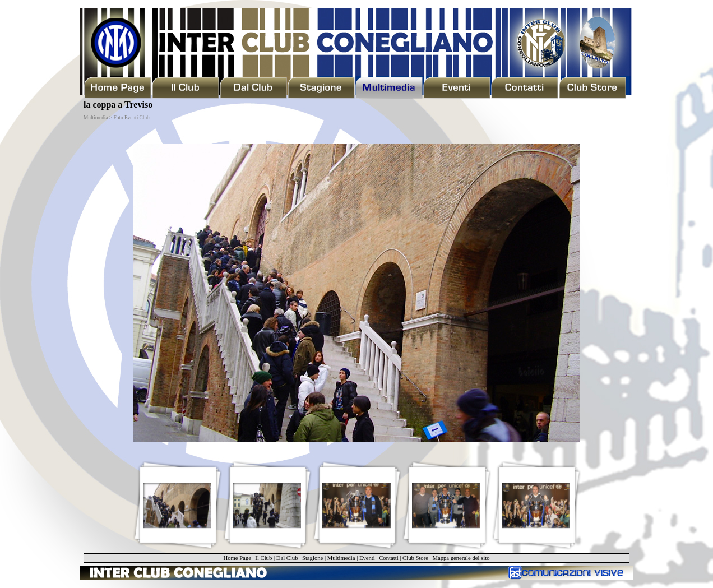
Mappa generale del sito (461, 558)
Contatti (388, 558)
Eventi (367, 558)
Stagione (312, 558)
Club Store (415, 558)
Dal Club (287, 558)
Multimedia (341, 558)
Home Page (237, 558)
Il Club (263, 558)
